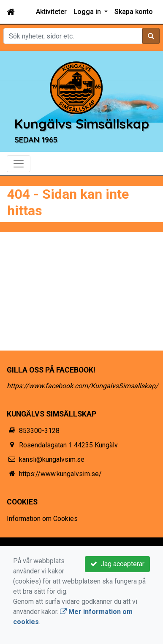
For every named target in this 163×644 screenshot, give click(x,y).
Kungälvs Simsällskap (82, 124)
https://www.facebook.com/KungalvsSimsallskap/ (83, 386)
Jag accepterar (117, 564)
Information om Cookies (42, 519)
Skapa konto (134, 12)
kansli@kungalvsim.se (52, 459)
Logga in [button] (88, 12)
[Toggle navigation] (19, 164)
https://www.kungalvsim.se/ (60, 474)
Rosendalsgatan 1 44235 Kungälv (68, 445)
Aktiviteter (51, 12)
